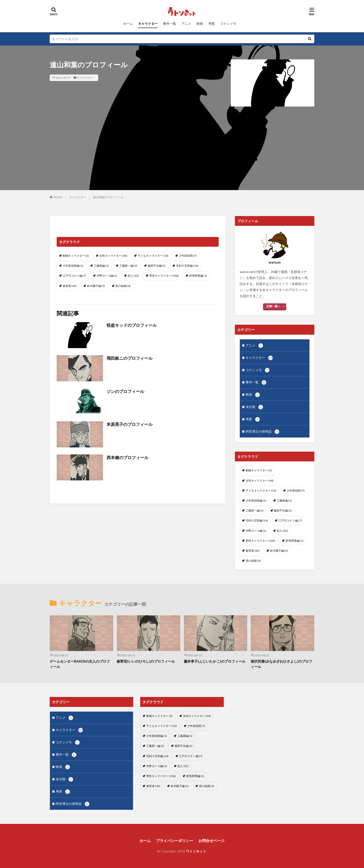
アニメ (186, 24)
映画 (200, 24)
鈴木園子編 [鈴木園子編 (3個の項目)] (96, 286)
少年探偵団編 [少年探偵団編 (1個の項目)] (73, 266)
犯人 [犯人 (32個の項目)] (133, 276)
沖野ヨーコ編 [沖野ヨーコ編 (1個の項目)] (107, 276)
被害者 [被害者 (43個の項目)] (70, 286)
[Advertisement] (182, 158)
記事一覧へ (273, 306)
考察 (211, 24)
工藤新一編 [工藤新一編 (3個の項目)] (128, 266)
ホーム (128, 24)
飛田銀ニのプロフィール (130, 358)
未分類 (254, 407)
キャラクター (148, 24)
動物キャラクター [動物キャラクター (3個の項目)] (76, 256)
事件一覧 (169, 24)
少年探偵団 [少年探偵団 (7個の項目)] (188, 256)
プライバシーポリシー (175, 840)
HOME (58, 197)
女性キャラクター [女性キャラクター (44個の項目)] (113, 256)
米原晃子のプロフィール (130, 424)
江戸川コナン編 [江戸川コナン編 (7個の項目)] (74, 276)
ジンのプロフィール (125, 391)
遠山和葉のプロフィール (108, 197)
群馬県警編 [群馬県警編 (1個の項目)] (198, 276)
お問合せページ (211, 840)
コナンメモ (228, 24)
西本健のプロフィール (127, 457)
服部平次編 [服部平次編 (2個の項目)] (157, 266)
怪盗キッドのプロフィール (132, 325)
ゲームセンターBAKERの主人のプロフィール (80, 664)
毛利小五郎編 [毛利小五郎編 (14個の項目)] (187, 266)
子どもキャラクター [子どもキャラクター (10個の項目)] (153, 256)
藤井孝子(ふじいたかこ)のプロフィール (215, 661)
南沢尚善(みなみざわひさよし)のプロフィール (281, 664)
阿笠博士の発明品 (262, 432)
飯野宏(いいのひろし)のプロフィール (146, 661)
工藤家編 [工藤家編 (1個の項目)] (101, 266)
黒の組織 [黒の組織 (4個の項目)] (123, 286)
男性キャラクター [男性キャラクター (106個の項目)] (164, 276)
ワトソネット (196, 851)
